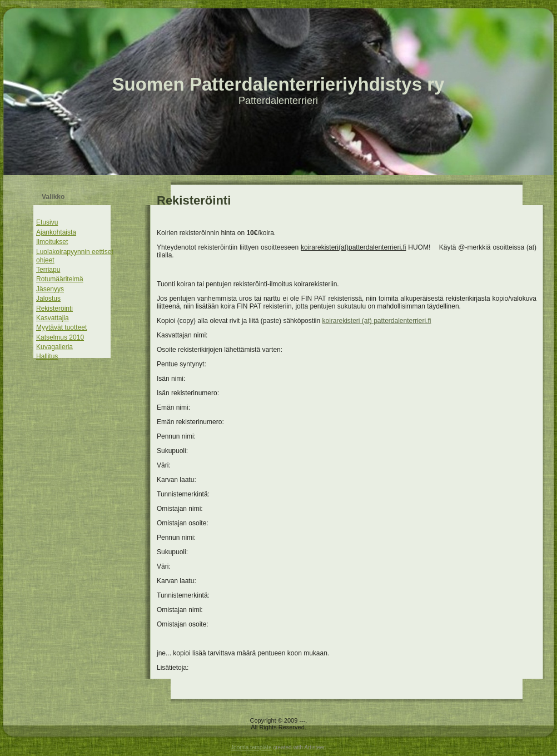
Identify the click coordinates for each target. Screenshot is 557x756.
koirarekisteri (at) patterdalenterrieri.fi (376, 321)
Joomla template (251, 747)
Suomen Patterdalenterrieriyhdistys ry (278, 84)
